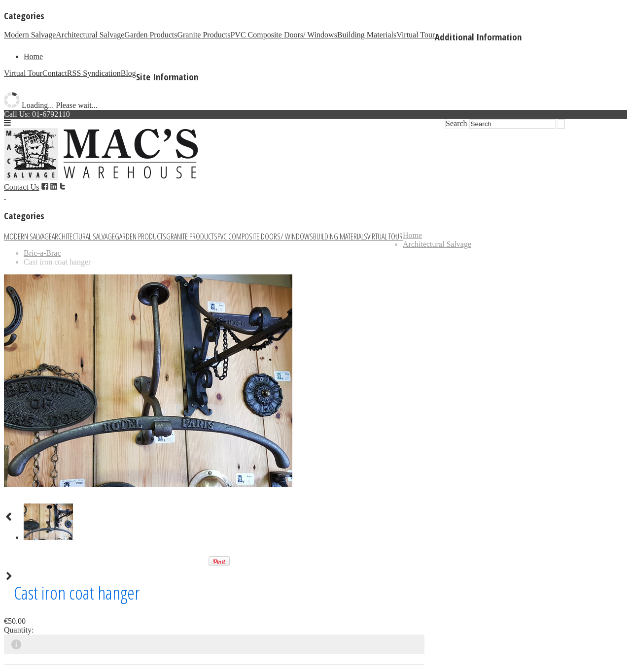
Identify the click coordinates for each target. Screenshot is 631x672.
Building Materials (367, 35)
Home (33, 56)
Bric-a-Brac (42, 253)
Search (456, 123)
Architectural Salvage (90, 35)
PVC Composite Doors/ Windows (283, 35)
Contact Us (22, 187)
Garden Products (151, 35)
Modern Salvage (30, 35)
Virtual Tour (416, 35)
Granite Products (204, 35)
